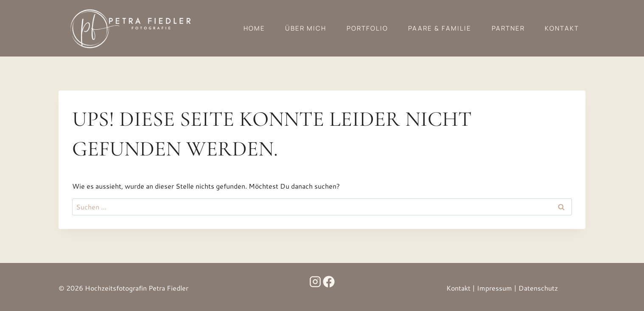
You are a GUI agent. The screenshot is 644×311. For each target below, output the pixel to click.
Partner (508, 28)
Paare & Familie (440, 28)
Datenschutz (538, 288)
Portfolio (367, 28)
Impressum (494, 288)
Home (254, 28)
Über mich (306, 28)
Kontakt (562, 28)
